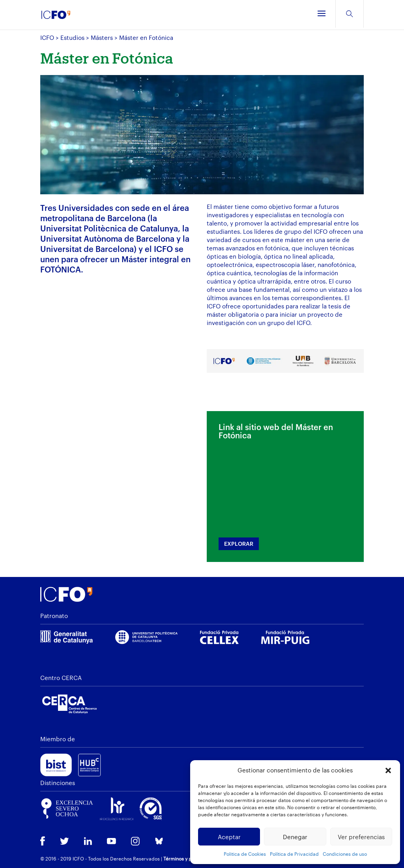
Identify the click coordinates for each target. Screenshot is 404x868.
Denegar (295, 837)
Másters (102, 38)
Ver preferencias (361, 837)
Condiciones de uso (345, 854)
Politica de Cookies (245, 854)
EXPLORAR (239, 544)
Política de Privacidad (294, 854)
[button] (388, 770)
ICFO (47, 38)
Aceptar (229, 837)
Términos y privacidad (188, 859)
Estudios (72, 38)
